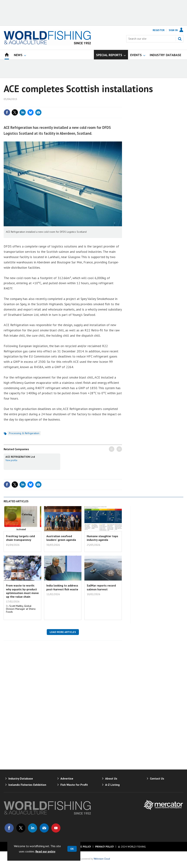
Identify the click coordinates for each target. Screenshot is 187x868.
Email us (44, 828)
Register (159, 30)
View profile (11, 460)
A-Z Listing (112, 785)
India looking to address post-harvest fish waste (62, 587)
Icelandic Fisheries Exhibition (27, 785)
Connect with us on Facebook (9, 828)
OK (72, 849)
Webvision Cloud (102, 859)
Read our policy (45, 851)
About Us (111, 778)
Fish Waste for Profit (74, 785)
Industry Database (21, 778)
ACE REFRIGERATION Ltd (20, 457)
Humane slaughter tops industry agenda (102, 538)
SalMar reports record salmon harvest (101, 587)
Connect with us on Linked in (33, 828)
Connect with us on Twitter (21, 828)
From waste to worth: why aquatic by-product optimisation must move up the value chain (22, 591)
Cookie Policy (82, 847)
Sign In (173, 30)
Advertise (67, 778)
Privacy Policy (104, 847)
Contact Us (157, 778)
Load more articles (63, 632)
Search (180, 39)
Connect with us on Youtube (56, 828)
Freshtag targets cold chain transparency (20, 538)
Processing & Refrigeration (24, 433)
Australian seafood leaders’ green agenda (61, 538)
